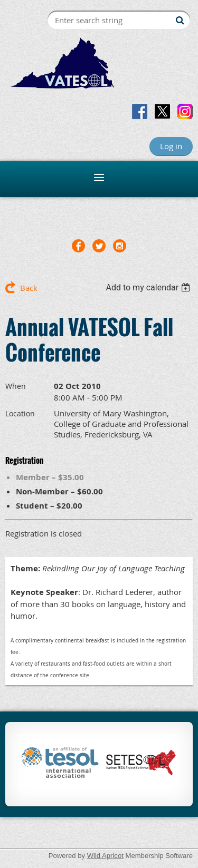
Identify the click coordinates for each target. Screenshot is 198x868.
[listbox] (149, 287)
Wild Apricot (105, 856)
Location (20, 413)
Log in (171, 146)
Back (29, 288)
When (16, 386)
